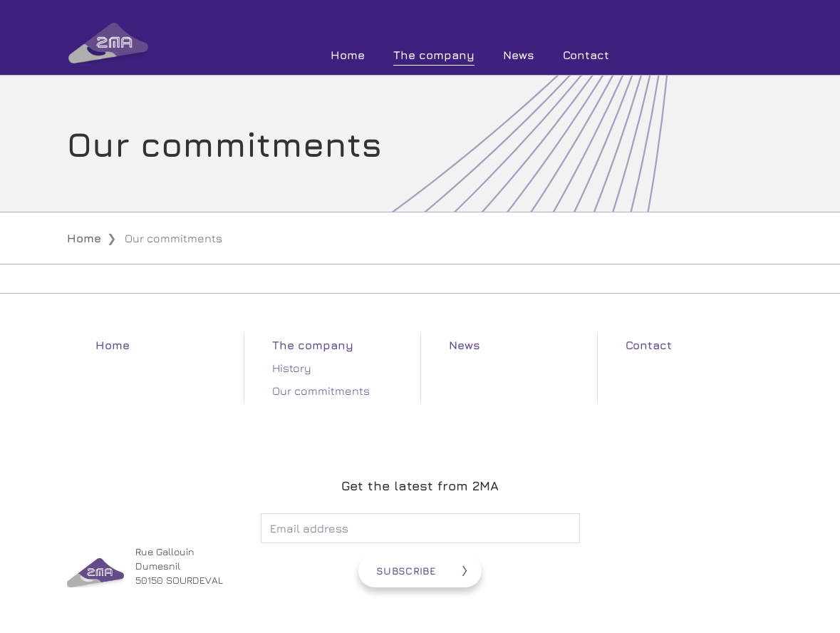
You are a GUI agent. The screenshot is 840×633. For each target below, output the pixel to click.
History (292, 368)
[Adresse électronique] (420, 528)
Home (348, 55)
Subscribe (406, 571)
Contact (586, 55)
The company (434, 55)
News (519, 55)
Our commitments (321, 391)
